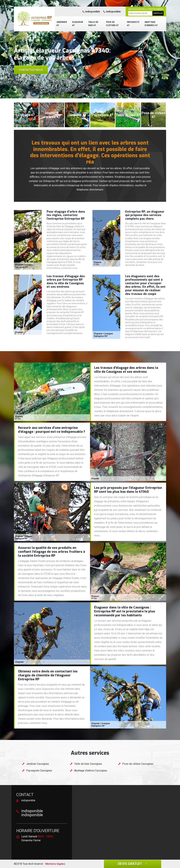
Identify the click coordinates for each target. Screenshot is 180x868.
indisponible (91, 12)
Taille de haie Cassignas (88, 764)
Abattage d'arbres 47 (151, 24)
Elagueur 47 (78, 24)
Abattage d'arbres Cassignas (91, 771)
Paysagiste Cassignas (39, 771)
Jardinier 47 (62, 24)
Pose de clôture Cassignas (138, 764)
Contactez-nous (31, 70)
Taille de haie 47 (93, 24)
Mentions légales (55, 864)
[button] (87, 95)
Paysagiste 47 (133, 24)
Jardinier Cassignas (38, 764)
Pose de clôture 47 (112, 24)
